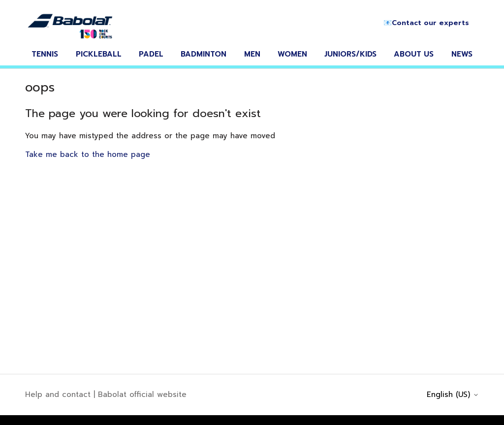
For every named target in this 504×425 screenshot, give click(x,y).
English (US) (453, 395)
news (462, 54)
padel (151, 54)
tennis (45, 54)
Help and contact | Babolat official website (106, 395)
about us (414, 54)
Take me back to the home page (88, 154)
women (292, 54)
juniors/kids (350, 54)
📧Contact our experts (426, 23)
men (252, 54)
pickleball (99, 54)
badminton (204, 54)
